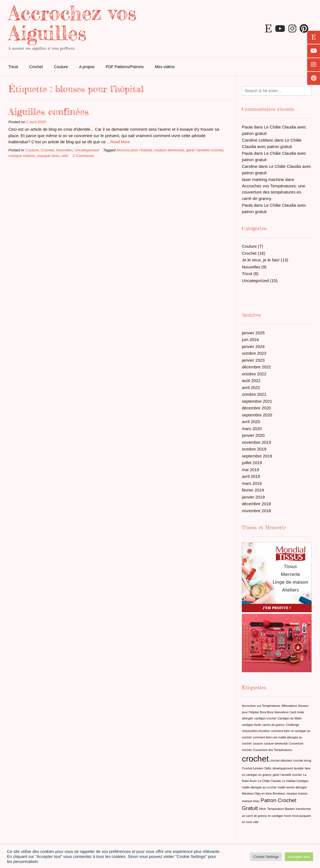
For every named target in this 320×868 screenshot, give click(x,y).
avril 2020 (251, 422)
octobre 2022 (254, 374)
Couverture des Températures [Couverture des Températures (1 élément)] (272, 750)
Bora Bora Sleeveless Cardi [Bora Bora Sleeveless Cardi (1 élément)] (278, 712)
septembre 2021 (257, 401)
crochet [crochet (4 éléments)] (255, 759)
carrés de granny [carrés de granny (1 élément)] (273, 725)
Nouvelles (64, 150)
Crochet (36, 67)
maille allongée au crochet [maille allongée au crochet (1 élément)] (259, 787)
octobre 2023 (254, 353)
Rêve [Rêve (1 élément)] (263, 809)
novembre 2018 (256, 511)
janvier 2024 (253, 346)
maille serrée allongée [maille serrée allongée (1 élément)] (292, 787)
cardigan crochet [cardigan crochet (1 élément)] (265, 718)
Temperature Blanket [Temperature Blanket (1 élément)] (281, 809)
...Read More (118, 142)
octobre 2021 (254, 394)
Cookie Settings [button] (266, 857)
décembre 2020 (256, 408)
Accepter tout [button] (299, 857)
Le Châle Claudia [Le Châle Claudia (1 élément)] (269, 781)
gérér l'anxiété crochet (204, 150)
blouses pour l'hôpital (134, 150)
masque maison (22, 156)
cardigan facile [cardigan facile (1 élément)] (251, 725)
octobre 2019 (254, 449)
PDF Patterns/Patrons (125, 67)
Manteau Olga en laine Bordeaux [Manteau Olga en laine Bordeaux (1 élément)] (264, 793)
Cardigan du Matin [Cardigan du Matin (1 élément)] (290, 718)
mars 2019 (252, 483)
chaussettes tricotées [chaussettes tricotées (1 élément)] (256, 731)
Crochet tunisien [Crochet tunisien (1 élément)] (253, 768)
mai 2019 (250, 470)
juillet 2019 (252, 463)
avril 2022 (251, 387)
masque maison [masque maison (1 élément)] (297, 793)
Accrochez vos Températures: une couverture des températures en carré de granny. (274, 192)
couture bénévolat (169, 150)
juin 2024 (250, 339)
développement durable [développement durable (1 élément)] (288, 768)
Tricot (13, 67)
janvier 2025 (253, 333)
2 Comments (83, 156)
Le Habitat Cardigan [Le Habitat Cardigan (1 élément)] (295, 781)
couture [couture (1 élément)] (258, 743)
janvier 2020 (253, 435)
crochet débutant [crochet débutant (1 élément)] (281, 760)
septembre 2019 (257, 456)
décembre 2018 (256, 504)
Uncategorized (87, 150)
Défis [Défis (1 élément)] (268, 768)
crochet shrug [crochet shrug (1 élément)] (302, 760)
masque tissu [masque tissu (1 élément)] (251, 801)
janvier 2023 (253, 360)
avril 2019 (251, 476)
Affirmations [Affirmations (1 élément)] (289, 706)
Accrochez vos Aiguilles (72, 23)
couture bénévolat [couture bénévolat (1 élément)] (276, 743)
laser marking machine (263, 179)
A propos (87, 67)
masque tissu (48, 156)
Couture (61, 67)
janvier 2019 (253, 497)
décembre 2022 (256, 367)
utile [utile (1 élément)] (256, 822)
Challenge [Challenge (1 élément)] (292, 725)
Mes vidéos (165, 67)
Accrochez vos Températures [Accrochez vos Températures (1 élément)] (261, 706)
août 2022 (251, 381)
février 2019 (253, 490)
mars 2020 (252, 429)
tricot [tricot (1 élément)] (288, 816)
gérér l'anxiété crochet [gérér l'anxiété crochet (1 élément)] (287, 775)
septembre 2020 (257, 415)
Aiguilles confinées (49, 112)
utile (65, 156)
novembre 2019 (256, 442)
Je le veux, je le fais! (261, 260)
